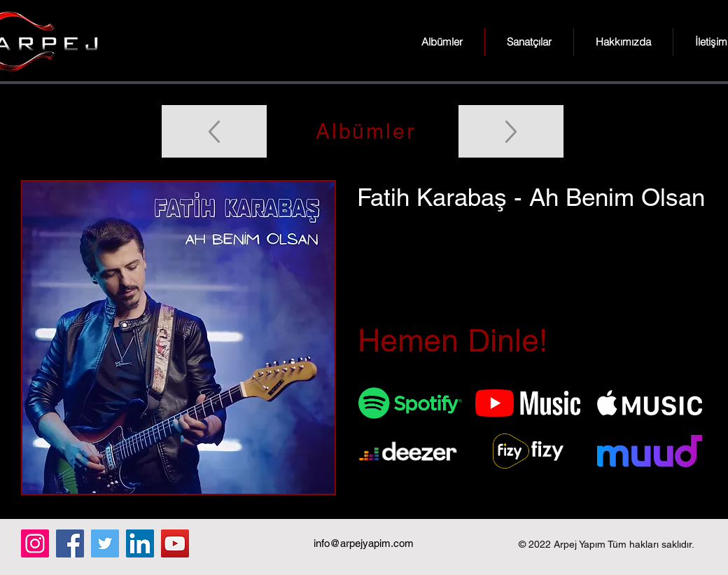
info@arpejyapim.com (364, 543)
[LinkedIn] (140, 543)
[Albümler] (364, 131)
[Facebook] (70, 543)
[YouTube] (175, 543)
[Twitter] (105, 543)
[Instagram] (35, 543)
